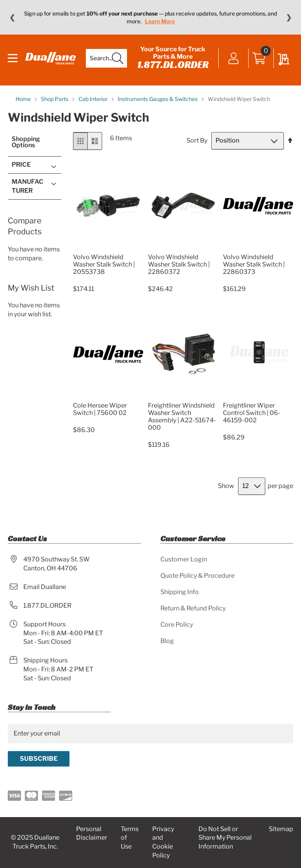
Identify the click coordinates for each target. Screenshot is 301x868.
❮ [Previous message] (12, 17)
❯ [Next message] (289, 17)
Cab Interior (94, 99)
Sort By (197, 140)
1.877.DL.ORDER (173, 64)
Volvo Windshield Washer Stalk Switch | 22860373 (254, 264)
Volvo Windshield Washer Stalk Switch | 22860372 (179, 264)
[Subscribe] (39, 759)
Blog (167, 641)
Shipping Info (180, 592)
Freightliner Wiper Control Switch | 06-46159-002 (252, 413)
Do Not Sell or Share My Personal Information (225, 838)
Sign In (234, 59)
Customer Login (184, 559)
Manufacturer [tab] (28, 186)
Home (24, 99)
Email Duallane (45, 587)
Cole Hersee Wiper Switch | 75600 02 (100, 409)
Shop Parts (55, 99)
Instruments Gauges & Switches (158, 99)
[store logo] (50, 58)
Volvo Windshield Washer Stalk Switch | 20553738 (104, 264)
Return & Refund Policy (193, 608)
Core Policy (177, 625)
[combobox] (106, 58)
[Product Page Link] (108, 248)
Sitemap (281, 829)
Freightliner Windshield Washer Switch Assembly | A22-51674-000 (182, 417)
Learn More (160, 21)
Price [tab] (21, 165)
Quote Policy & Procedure (197, 576)
